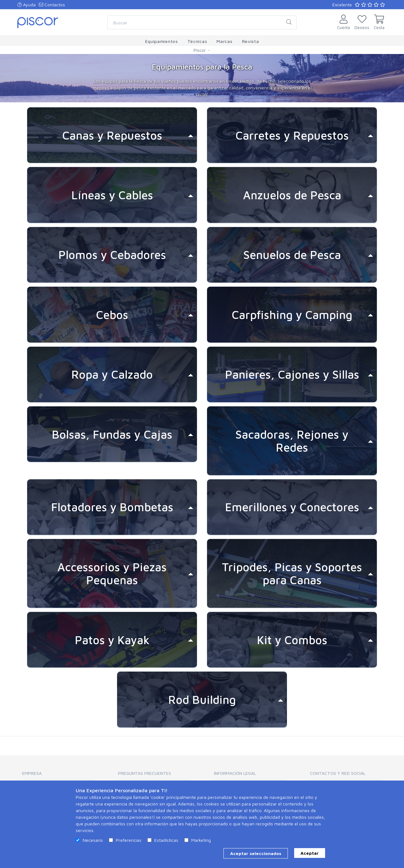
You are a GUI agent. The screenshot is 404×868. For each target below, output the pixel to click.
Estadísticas (166, 840)
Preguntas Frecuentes (145, 773)
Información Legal (235, 773)
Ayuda (27, 5)
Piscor (200, 50)
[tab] (112, 135)
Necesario (93, 840)
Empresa (32, 773)
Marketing (201, 840)
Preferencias (129, 840)
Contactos (52, 5)
